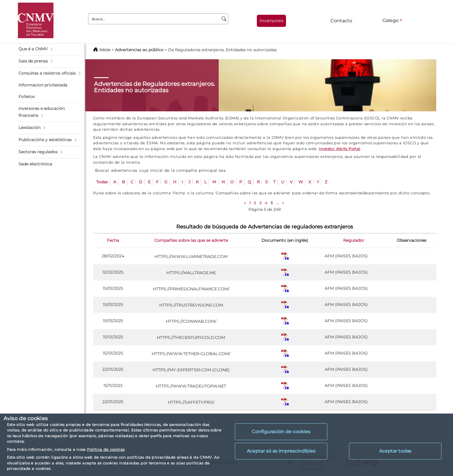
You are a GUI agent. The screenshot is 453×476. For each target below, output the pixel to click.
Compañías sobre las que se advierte (191, 240)
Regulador (354, 240)
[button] (49, 49)
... (277, 203)
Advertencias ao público (139, 50)
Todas (102, 182)
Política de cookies (106, 449)
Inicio (105, 50)
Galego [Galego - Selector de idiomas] (391, 20)
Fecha (113, 240)
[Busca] (224, 19)
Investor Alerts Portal (339, 149)
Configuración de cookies (281, 432)
